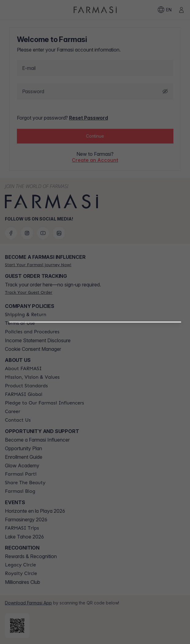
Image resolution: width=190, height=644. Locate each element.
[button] (95, 398)
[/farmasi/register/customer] (95, 414)
